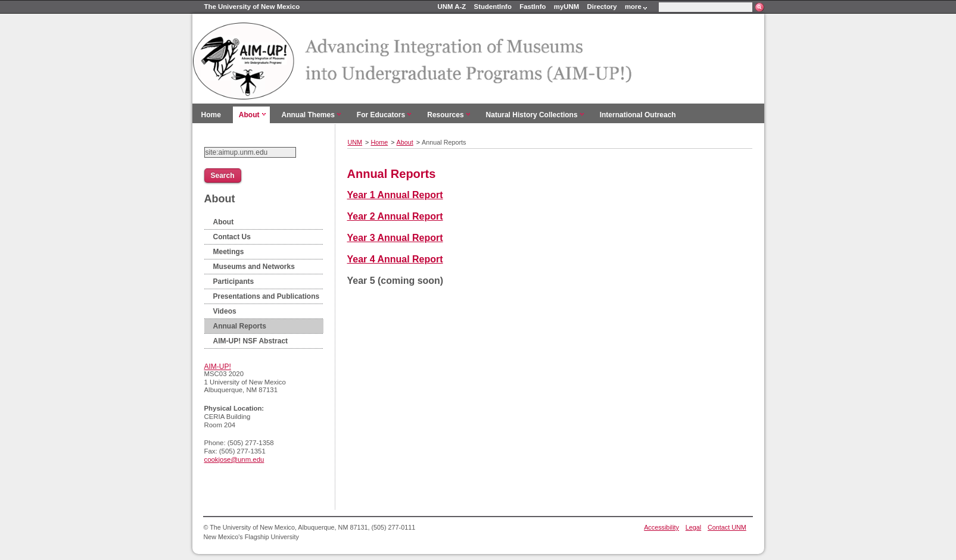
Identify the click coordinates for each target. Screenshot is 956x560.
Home (211, 115)
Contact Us (232, 237)
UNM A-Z (452, 7)
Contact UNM (727, 527)
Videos (225, 311)
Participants (234, 281)
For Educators (381, 115)
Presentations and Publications (267, 296)
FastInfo (533, 7)
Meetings (229, 252)
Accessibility (661, 527)
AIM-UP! (218, 367)
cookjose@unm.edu (234, 459)
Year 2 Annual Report (395, 216)
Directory (602, 7)
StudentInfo (493, 7)
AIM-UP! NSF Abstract (251, 341)
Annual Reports (240, 326)
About (249, 115)
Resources (445, 115)
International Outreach (638, 115)
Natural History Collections (532, 115)
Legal (693, 527)
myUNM (566, 7)
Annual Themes (308, 115)
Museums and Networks (254, 267)
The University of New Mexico (252, 7)
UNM (355, 142)
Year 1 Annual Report (395, 195)
